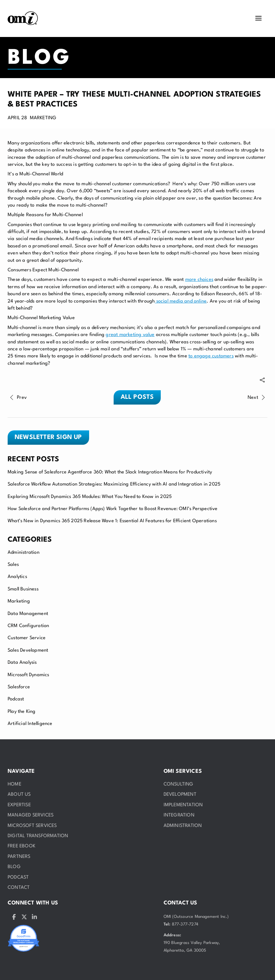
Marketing (19, 601)
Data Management (28, 614)
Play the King (22, 712)
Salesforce (19, 687)
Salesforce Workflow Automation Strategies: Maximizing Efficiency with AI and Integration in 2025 (114, 484)
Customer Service (27, 638)
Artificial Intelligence (30, 724)
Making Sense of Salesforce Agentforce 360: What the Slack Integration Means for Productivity (110, 472)
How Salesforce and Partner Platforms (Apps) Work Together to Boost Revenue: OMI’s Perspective (113, 509)
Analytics (17, 577)
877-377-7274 (185, 924)
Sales (13, 565)
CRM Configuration (28, 626)
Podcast (16, 699)
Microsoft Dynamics (28, 675)
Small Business (23, 589)
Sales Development (28, 651)
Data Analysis (22, 663)
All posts (137, 397)
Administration (24, 553)
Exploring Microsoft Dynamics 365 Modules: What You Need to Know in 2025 (90, 497)
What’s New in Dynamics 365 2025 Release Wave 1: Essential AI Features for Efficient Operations (112, 521)
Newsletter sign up (48, 437)
